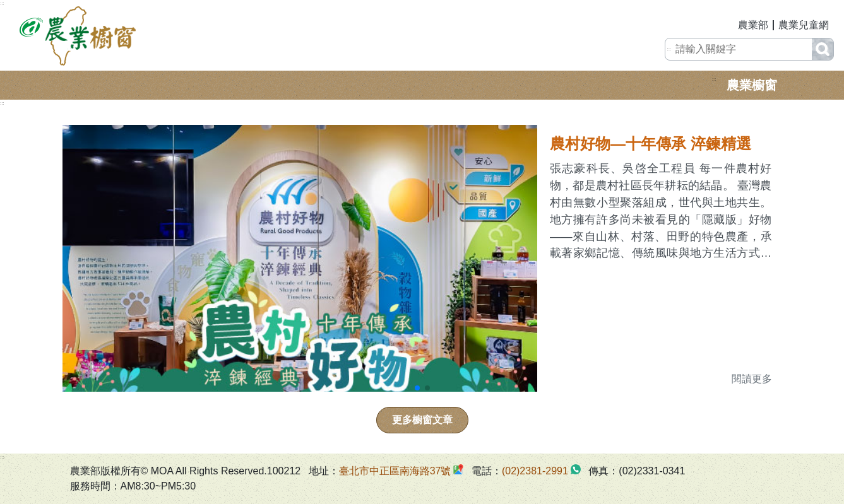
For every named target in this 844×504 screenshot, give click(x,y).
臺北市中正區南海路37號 (395, 471)
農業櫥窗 (752, 85)
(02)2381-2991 (535, 471)
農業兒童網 (804, 25)
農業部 (753, 25)
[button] (417, 388)
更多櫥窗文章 (422, 420)
